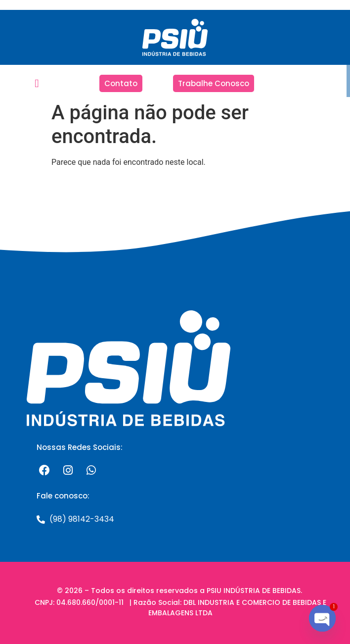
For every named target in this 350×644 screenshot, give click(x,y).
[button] (37, 83)
